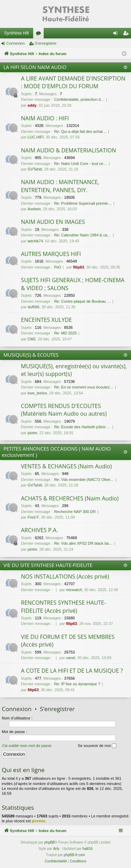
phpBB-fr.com (75, 855)
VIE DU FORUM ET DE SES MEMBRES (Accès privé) (68, 641)
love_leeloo (37, 393)
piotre (32, 433)
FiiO (58, 267)
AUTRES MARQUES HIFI (51, 254)
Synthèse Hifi (17, 33)
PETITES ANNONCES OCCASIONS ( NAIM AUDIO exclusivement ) (56, 452)
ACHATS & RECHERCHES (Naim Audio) (70, 498)
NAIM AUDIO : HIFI (45, 118)
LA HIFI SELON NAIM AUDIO (35, 67)
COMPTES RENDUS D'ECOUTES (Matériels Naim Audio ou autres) (64, 410)
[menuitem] (56, 861)
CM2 (32, 339)
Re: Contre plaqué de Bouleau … (82, 301)
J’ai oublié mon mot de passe (27, 746)
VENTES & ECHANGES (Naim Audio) (66, 466)
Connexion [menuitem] (117, 35)
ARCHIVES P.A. (39, 530)
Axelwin (34, 209)
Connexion (16, 43)
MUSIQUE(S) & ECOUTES (31, 355)
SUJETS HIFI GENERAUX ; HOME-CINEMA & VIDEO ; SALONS (73, 284)
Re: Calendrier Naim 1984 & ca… (83, 235)
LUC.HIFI (36, 137)
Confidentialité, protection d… (79, 99)
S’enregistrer (46, 43)
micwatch (74, 590)
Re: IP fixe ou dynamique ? (77, 684)
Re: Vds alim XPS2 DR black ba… (83, 543)
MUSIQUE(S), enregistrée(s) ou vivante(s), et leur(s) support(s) (74, 370)
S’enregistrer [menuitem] (127, 35)
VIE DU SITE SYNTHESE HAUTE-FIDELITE (48, 565)
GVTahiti (35, 169)
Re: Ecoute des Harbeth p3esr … (82, 427)
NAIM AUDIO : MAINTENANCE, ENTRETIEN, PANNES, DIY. (60, 186)
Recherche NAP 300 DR (75, 512)
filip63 (79, 267)
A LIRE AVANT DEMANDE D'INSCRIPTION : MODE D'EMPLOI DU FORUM (73, 82)
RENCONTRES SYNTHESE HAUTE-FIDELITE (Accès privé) (63, 606)
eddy (32, 105)
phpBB (50, 842)
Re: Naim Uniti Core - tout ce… (81, 164)
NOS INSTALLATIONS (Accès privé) (65, 576)
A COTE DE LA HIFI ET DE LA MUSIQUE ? (72, 671)
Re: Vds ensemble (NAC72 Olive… (84, 480)
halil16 (88, 849)
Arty (56, 849)
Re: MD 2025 (65, 333)
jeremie (39, 821)
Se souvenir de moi (97, 746)
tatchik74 (35, 241)
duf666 (34, 307)
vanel (71, 658)
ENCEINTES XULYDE (46, 320)
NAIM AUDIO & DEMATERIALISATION (68, 150)
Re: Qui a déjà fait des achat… (80, 131)
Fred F (33, 517)
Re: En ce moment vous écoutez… (84, 387)
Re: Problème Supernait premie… (83, 203)
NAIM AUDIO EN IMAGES (53, 222)
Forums (40, 35)
